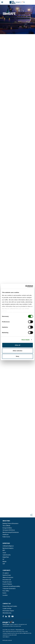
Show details (26, 340)
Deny (17, 356)
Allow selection (17, 351)
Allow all (17, 345)
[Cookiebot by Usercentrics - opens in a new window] (25, 286)
